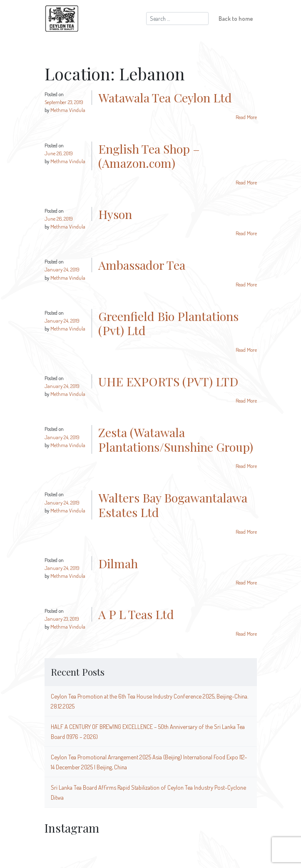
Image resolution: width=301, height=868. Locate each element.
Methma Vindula (68, 110)
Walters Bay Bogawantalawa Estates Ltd (173, 505)
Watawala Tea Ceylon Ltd (165, 97)
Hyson (115, 214)
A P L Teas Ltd (136, 614)
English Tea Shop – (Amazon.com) (149, 156)
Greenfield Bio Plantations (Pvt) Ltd (168, 323)
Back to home (236, 18)
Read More (246, 117)
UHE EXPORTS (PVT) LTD (168, 381)
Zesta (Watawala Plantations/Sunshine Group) (176, 439)
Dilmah (118, 563)
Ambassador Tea (142, 265)
